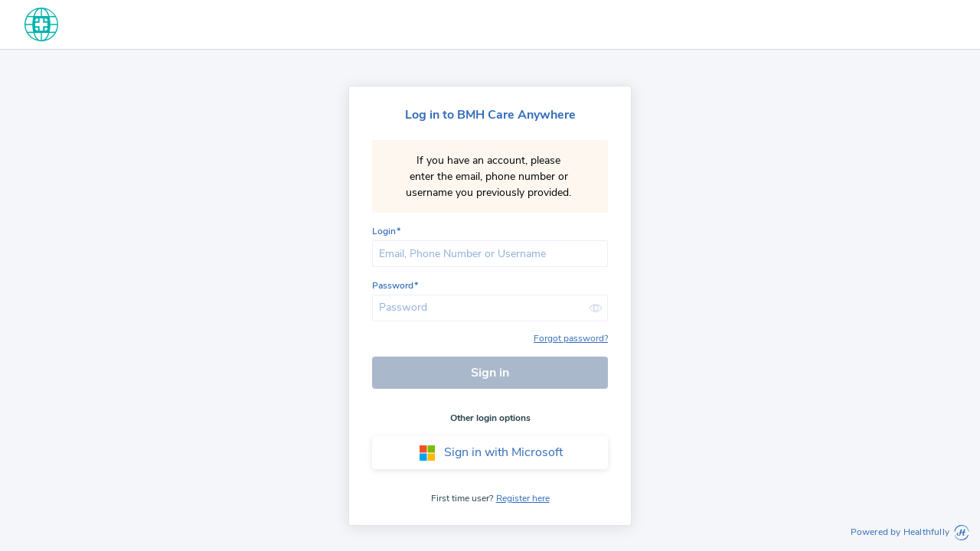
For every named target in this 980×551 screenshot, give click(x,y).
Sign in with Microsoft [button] (490, 453)
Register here (523, 498)
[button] (596, 308)
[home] (41, 24)
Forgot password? (571, 338)
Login (384, 232)
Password (393, 286)
